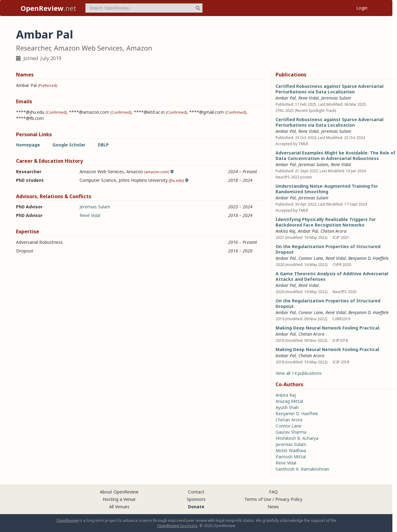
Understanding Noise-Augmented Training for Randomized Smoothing (327, 189)
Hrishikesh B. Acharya (297, 438)
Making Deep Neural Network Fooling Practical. (328, 328)
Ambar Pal (286, 98)
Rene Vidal (309, 98)
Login (362, 8)
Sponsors (196, 499)
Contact (196, 492)
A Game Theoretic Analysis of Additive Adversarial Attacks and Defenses (332, 276)
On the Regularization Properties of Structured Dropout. (328, 303)
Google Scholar (69, 145)
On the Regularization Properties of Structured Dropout (328, 249)
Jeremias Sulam (95, 207)
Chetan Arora (334, 231)
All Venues (119, 507)
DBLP (103, 145)
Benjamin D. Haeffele (368, 258)
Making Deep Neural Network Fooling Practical (327, 349)
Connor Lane (311, 258)
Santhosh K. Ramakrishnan (302, 469)
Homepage (28, 145)
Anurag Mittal (289, 401)
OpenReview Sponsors (177, 526)
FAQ (273, 492)
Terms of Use (258, 499)
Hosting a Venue (119, 499)
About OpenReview (119, 492)
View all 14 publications (299, 373)
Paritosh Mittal (291, 457)
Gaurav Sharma (291, 432)
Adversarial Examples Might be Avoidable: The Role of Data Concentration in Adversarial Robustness (336, 156)
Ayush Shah (287, 407)
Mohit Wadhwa (291, 450)
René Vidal (90, 215)
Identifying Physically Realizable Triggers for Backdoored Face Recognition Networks (326, 222)
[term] (144, 8)
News (273, 507)
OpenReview (67, 520)
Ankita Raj (285, 231)
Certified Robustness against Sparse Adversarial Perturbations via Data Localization (329, 89)
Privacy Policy (289, 499)
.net (48, 8)
